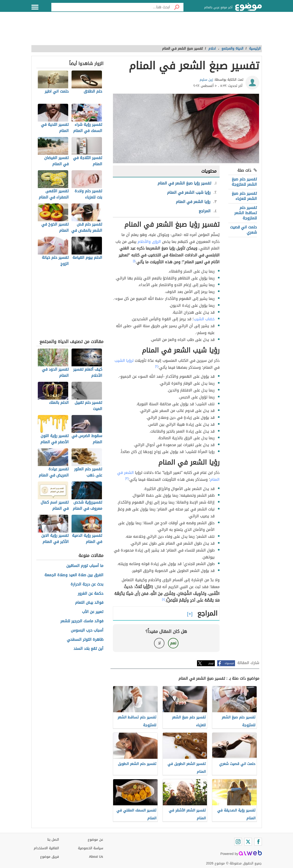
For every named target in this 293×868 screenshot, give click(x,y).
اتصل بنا (53, 840)
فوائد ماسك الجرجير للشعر (82, 621)
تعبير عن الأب (93, 612)
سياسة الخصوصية (91, 848)
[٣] (127, 478)
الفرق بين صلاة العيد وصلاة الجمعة (74, 575)
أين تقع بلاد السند (88, 649)
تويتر (211, 663)
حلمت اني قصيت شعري (243, 230)
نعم (173, 643)
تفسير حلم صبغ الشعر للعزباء (244, 196)
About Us (96, 857)
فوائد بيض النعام (89, 603)
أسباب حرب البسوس (87, 630)
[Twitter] (248, 842)
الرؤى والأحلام (149, 242)
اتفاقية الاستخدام (46, 848)
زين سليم (206, 80)
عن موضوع (95, 840)
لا (159, 643)
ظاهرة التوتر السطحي (85, 640)
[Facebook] (258, 842)
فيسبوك (229, 663)
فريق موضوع (50, 857)
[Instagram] (238, 842)
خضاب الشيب (204, 319)
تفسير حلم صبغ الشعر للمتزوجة (244, 182)
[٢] (157, 366)
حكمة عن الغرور (91, 594)
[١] (134, 261)
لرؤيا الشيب (124, 361)
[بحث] (177, 7)
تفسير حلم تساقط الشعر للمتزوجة (246, 213)
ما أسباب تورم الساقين (85, 566)
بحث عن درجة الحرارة (87, 584)
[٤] (164, 599)
